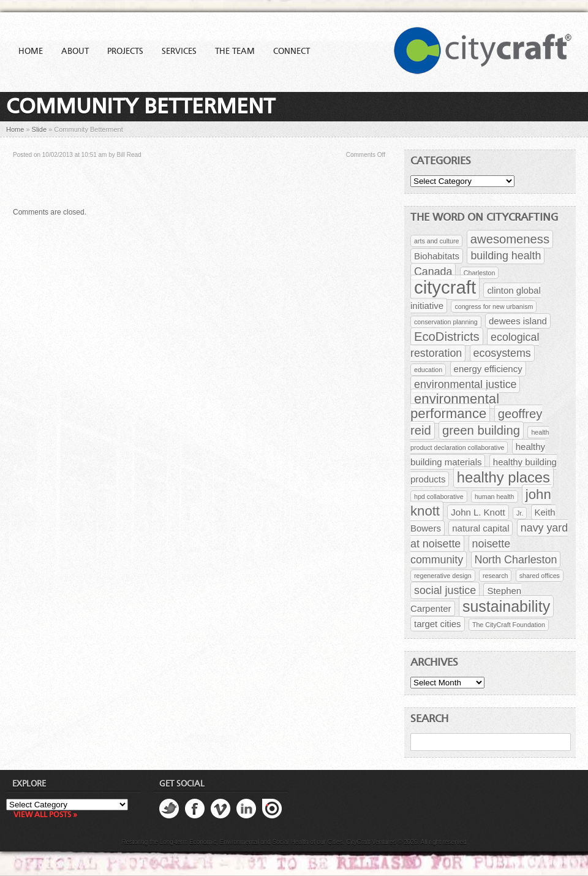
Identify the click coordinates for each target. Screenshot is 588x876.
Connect (292, 51)
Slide (39, 129)
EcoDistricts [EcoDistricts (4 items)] (447, 337)
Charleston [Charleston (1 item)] (480, 273)
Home (31, 51)
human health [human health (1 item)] (495, 497)
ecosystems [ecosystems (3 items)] (502, 353)
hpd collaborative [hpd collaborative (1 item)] (439, 497)
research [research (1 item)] (495, 576)
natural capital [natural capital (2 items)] (481, 528)
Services (179, 51)
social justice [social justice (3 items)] (445, 590)
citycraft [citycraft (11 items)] (445, 287)
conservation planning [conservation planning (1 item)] (446, 322)
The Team (235, 51)
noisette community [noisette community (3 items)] (460, 552)
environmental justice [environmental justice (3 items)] (465, 384)
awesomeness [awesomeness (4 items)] (510, 239)
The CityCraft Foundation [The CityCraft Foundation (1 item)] (509, 625)
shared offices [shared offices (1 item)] (540, 576)
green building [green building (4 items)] (481, 430)
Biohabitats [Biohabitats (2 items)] (437, 256)
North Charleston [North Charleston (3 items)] (516, 560)
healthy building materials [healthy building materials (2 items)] (478, 454)
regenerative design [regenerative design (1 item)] (443, 576)
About (75, 51)
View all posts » (45, 815)
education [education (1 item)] (428, 370)
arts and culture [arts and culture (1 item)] (436, 241)
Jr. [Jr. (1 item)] (520, 513)
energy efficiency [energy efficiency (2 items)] (488, 369)
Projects (125, 51)
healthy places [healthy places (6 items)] (503, 477)
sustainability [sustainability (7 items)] (506, 606)
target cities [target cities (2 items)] (438, 624)
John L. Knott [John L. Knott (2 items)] (478, 512)
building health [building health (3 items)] (506, 256)
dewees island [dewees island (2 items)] (518, 321)
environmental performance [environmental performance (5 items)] (455, 406)
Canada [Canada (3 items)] (433, 272)
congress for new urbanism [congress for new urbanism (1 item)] (494, 307)
